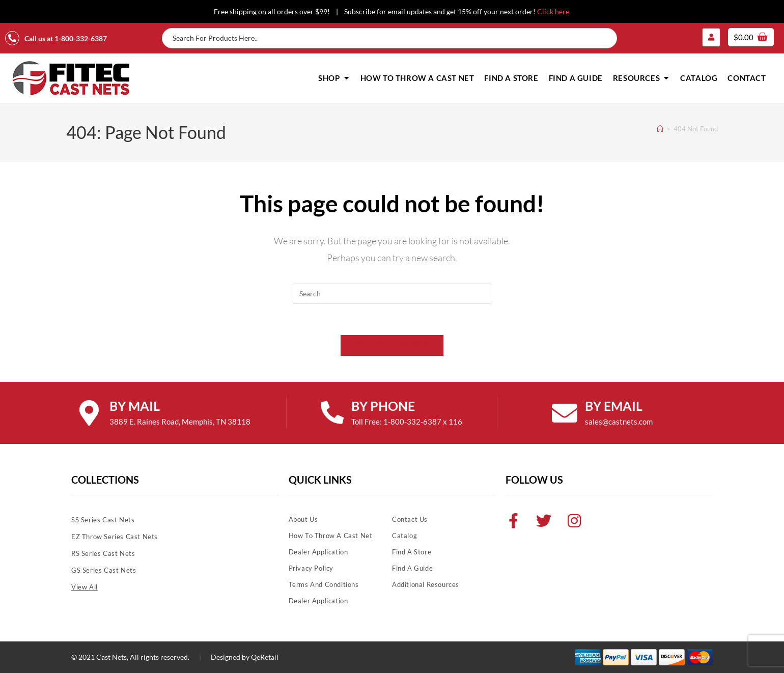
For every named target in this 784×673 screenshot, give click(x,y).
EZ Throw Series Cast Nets (115, 537)
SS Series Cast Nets (103, 520)
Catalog (404, 536)
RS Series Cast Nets (103, 553)
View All (85, 587)
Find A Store (412, 552)
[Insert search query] (392, 294)
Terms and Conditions (324, 584)
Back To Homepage (392, 345)
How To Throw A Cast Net (331, 536)
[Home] (660, 129)
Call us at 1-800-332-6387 (66, 38)
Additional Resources (426, 584)
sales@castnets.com (619, 422)
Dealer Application (318, 552)
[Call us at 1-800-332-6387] (12, 38)
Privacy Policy (311, 568)
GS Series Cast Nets (104, 570)
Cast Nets (111, 657)
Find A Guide (412, 568)
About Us (303, 519)
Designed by (230, 657)
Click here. (554, 11)
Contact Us (410, 519)
